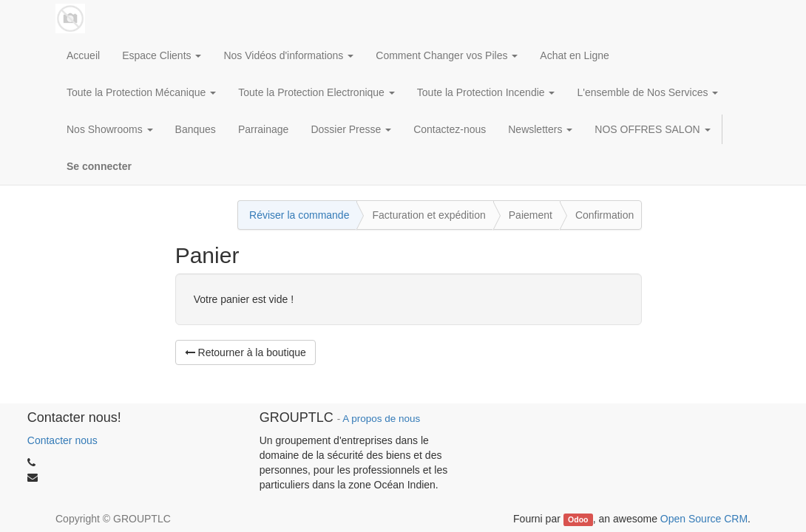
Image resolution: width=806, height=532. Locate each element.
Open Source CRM (704, 519)
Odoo (578, 519)
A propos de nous (381, 419)
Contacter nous (62, 440)
